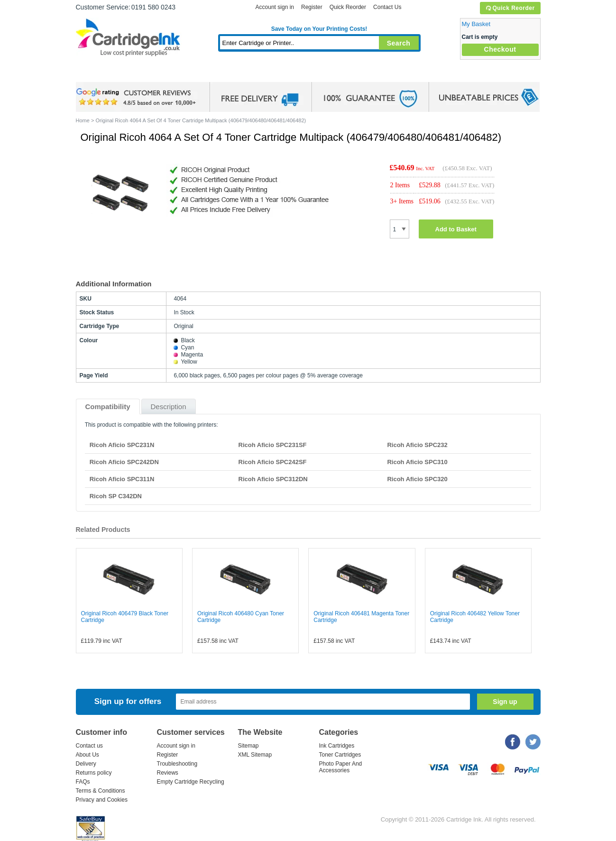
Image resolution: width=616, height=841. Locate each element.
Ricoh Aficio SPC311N (122, 479)
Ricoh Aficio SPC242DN (124, 462)
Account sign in (275, 7)
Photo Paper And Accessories (341, 767)
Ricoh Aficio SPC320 (417, 479)
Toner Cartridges (221, 73)
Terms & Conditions (101, 791)
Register (312, 7)
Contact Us (387, 7)
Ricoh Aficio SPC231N (122, 445)
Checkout (500, 49)
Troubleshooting (177, 764)
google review (138, 97)
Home (95, 73)
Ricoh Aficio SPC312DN (273, 479)
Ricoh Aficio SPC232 (417, 445)
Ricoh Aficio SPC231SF (273, 445)
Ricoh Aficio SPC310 (417, 462)
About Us (87, 755)
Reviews (168, 773)
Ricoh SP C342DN (116, 496)
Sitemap (248, 746)
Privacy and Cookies (102, 800)
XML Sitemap (255, 755)
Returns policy (94, 773)
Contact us (89, 746)
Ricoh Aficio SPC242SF (273, 462)
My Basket (476, 24)
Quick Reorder (510, 8)
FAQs (83, 782)
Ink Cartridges (148, 73)
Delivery (86, 764)
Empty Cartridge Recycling (191, 782)
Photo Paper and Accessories (321, 73)
